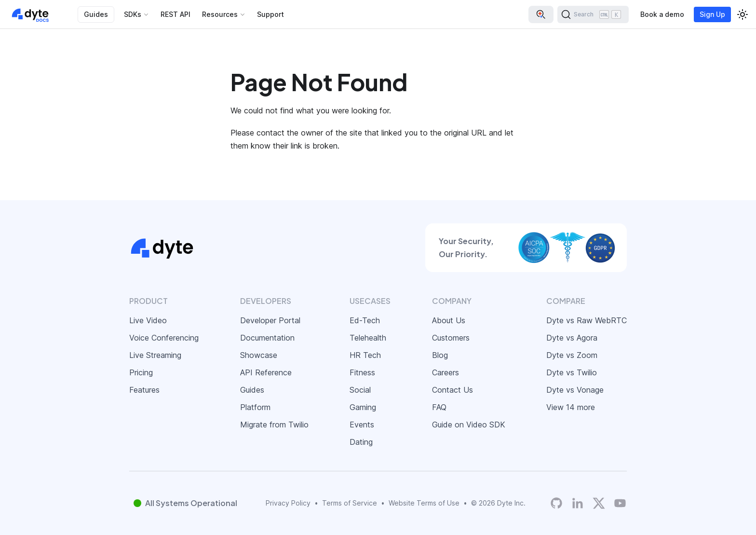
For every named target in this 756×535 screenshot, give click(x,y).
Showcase (259, 355)
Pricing (141, 372)
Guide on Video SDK (469, 425)
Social (360, 390)
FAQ (439, 407)
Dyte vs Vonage (575, 390)
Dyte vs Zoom (572, 355)
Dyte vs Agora (572, 338)
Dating (361, 442)
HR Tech (365, 355)
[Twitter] (599, 503)
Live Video (148, 320)
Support (270, 14)
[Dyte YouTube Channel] (620, 503)
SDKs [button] (133, 14)
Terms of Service (350, 503)
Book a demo (662, 14)
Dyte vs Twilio (572, 372)
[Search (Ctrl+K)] (593, 14)
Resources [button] (220, 14)
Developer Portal (270, 320)
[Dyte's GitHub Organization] (556, 503)
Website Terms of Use (424, 503)
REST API (175, 14)
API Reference (266, 372)
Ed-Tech (365, 320)
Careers (445, 372)
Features (144, 390)
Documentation (267, 338)
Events (362, 425)
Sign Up (712, 14)
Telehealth (368, 338)
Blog (440, 355)
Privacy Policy (288, 503)
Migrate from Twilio (274, 425)
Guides (96, 14)
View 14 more (571, 407)
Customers (451, 338)
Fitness (362, 372)
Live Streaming (155, 355)
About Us (449, 320)
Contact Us (452, 390)
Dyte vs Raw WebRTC (587, 320)
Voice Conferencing (164, 338)
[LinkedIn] (578, 503)
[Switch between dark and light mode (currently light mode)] (742, 14)
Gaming (363, 407)
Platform (255, 407)
